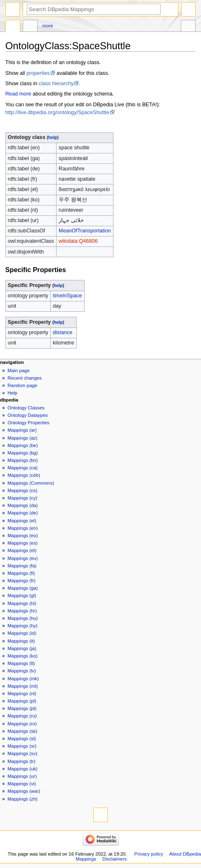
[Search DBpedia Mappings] (94, 9)
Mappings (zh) (22, 799)
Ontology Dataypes (27, 415)
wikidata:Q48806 (78, 241)
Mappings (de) (22, 513)
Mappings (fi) (21, 573)
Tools (188, 27)
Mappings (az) (22, 438)
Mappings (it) (21, 641)
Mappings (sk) (22, 731)
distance (63, 332)
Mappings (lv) (22, 671)
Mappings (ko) (22, 656)
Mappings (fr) (21, 581)
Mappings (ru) (22, 716)
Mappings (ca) (22, 468)
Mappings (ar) (22, 430)
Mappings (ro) (22, 724)
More (48, 26)
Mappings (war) (24, 791)
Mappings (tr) (21, 761)
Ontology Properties (28, 423)
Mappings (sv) (22, 753)
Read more (18, 94)
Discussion (30, 27)
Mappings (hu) (22, 618)
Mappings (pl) (22, 701)
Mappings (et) (22, 550)
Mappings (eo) (22, 536)
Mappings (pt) (22, 708)
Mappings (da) (22, 505)
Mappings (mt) (22, 686)
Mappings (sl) (22, 739)
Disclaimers (115, 859)
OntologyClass (13, 27)
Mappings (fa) (22, 566)
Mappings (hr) (22, 611)
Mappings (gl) (22, 595)
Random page (22, 385)
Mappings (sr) (22, 746)
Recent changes (25, 378)
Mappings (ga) (22, 588)
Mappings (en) (22, 528)
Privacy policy (149, 854)
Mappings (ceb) (24, 475)
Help (12, 393)
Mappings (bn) (22, 460)
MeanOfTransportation (85, 231)
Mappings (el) (22, 521)
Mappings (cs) (22, 490)
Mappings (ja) (22, 648)
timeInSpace (67, 296)
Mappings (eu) (22, 558)
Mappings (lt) (21, 663)
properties (38, 73)
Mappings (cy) (22, 498)
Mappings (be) (22, 445)
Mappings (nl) (22, 693)
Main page (19, 371)
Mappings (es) (22, 543)
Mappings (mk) (23, 679)
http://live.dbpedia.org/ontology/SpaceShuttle (57, 112)
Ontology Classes (26, 408)
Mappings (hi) (22, 603)
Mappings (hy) (22, 626)
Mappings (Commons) (31, 483)
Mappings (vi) (22, 784)
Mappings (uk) (22, 769)
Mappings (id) (22, 633)
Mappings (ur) (22, 776)
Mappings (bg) (22, 453)
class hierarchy (56, 84)
